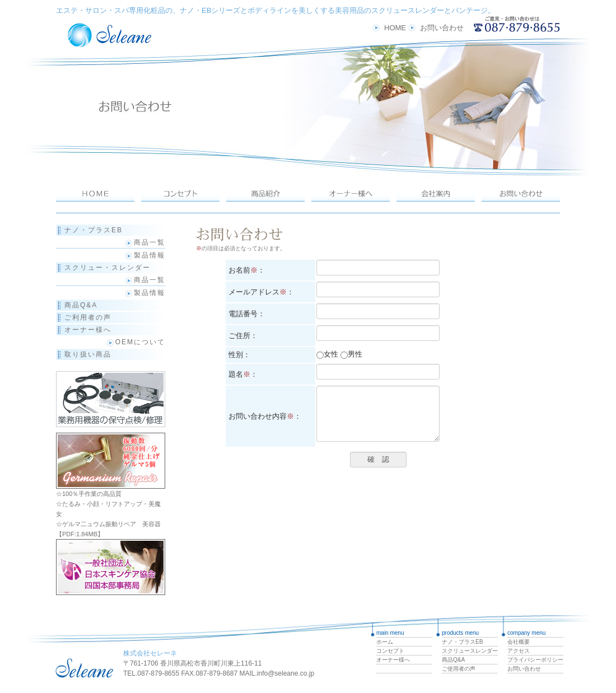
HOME (395, 28)
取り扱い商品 (88, 354)
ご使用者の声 (459, 669)
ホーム (385, 642)
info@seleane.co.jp (286, 673)
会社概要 (519, 642)
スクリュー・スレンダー (108, 268)
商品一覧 (144, 242)
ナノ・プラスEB (94, 230)
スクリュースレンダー (470, 651)
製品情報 (144, 255)
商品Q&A (81, 305)
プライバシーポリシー (535, 660)
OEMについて (140, 342)
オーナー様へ (88, 330)
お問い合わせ (442, 28)
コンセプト (390, 651)
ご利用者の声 (88, 317)
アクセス (519, 651)
